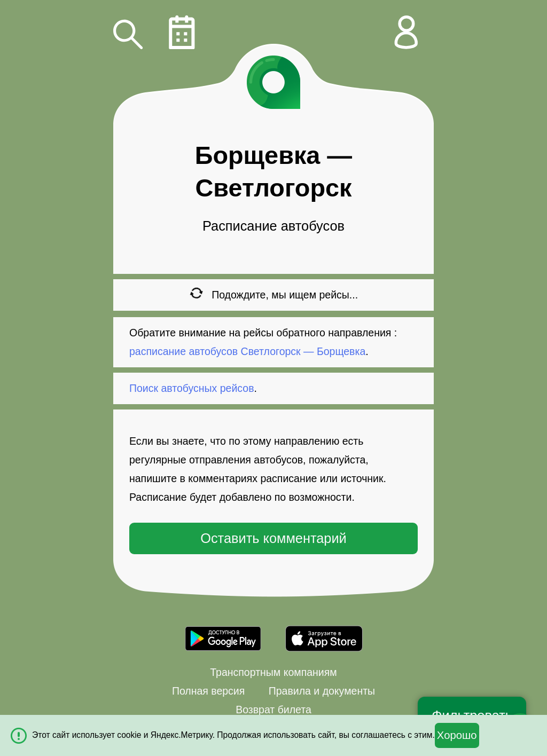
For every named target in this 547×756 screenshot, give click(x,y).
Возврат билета (273, 710)
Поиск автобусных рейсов (192, 388)
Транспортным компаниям (273, 672)
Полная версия (208, 691)
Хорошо (457, 735)
